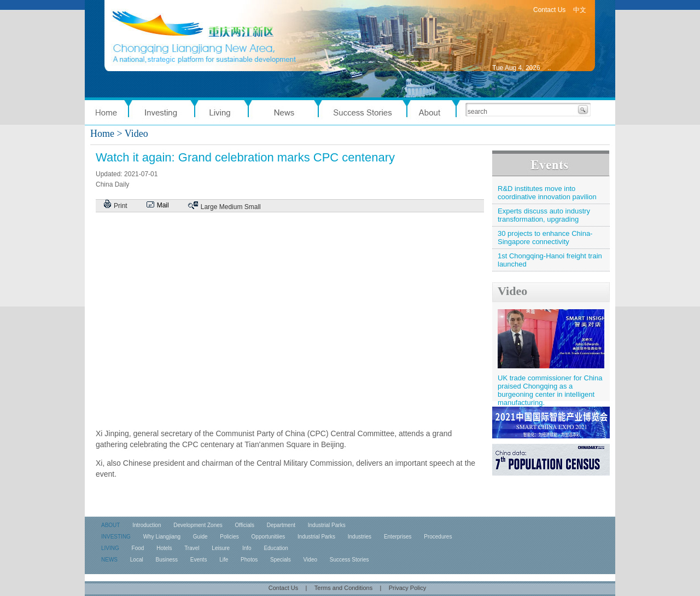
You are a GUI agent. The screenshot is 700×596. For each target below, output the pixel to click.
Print (121, 206)
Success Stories (349, 560)
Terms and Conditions (343, 588)
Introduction (147, 525)
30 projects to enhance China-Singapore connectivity (545, 238)
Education (276, 548)
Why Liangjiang (162, 537)
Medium (231, 207)
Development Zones (198, 525)
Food (138, 548)
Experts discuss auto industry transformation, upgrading (544, 215)
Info (247, 548)
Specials (281, 560)
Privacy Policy (407, 588)
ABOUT (110, 525)
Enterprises (398, 537)
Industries (360, 537)
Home (102, 134)
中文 (580, 10)
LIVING (110, 548)
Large (209, 207)
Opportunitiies (269, 537)
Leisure (221, 548)
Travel (192, 548)
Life (224, 560)
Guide (200, 537)
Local (137, 560)
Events (199, 560)
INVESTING (116, 537)
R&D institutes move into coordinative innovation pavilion (547, 193)
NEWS (109, 560)
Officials (245, 525)
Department (281, 525)
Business (167, 560)
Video (512, 291)
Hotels (164, 548)
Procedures (438, 537)
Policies (229, 537)
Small (253, 207)
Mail (163, 205)
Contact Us (549, 10)
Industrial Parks (327, 525)
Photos (249, 560)
